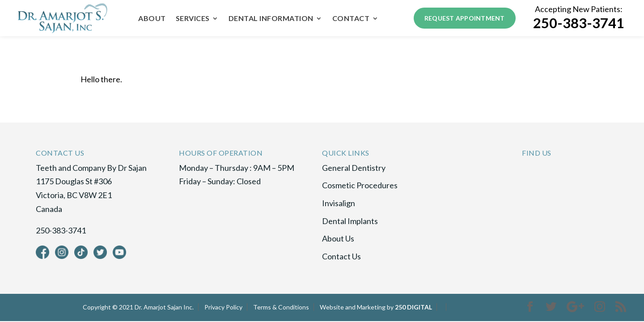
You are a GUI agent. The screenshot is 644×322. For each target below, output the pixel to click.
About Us (338, 238)
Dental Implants (350, 221)
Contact (351, 19)
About (152, 19)
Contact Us (341, 256)
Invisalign (339, 203)
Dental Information (271, 19)
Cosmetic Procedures (360, 185)
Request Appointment (465, 18)
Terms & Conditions (281, 307)
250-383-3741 (579, 23)
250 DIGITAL (413, 307)
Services (193, 19)
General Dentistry (354, 168)
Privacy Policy (223, 307)
